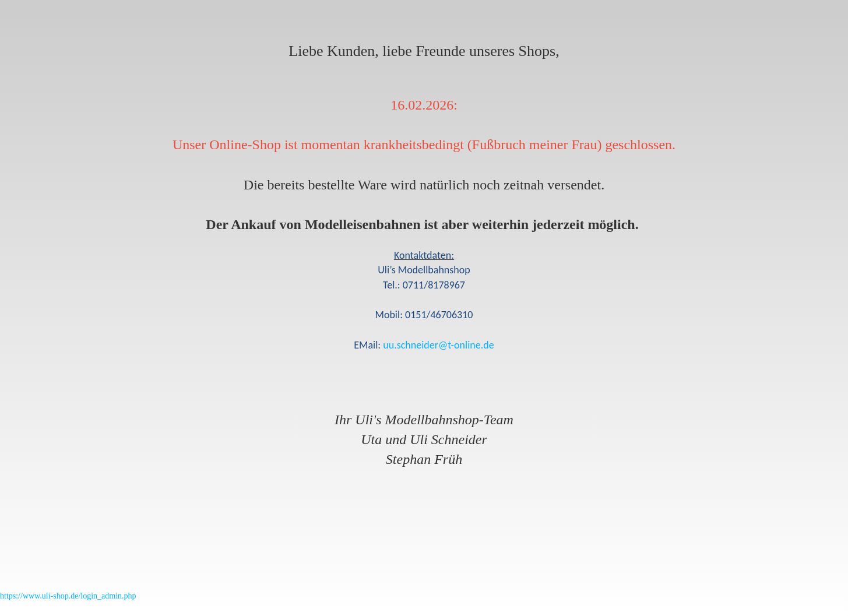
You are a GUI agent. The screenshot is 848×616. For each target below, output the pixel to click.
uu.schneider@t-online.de (438, 345)
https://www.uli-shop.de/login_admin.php (68, 596)
